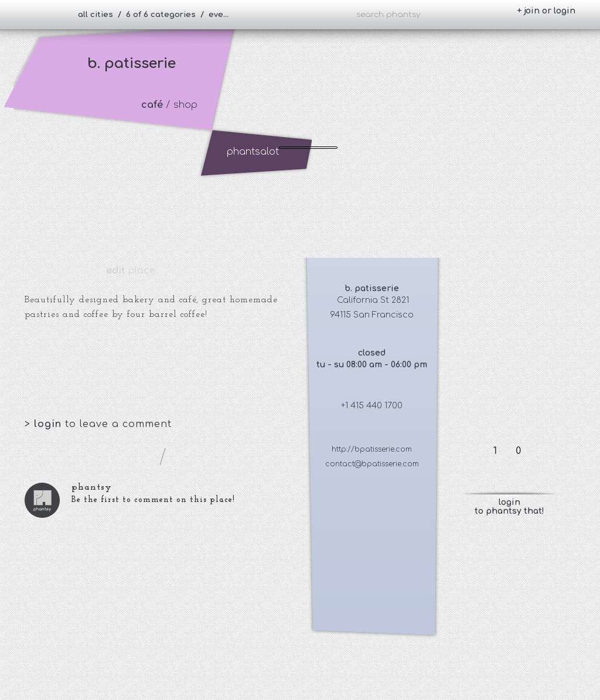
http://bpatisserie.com (372, 449)
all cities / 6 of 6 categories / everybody (158, 15)
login (50, 424)
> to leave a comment (98, 424)
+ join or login (546, 11)
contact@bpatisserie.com (372, 464)
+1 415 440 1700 (372, 406)
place (131, 271)
